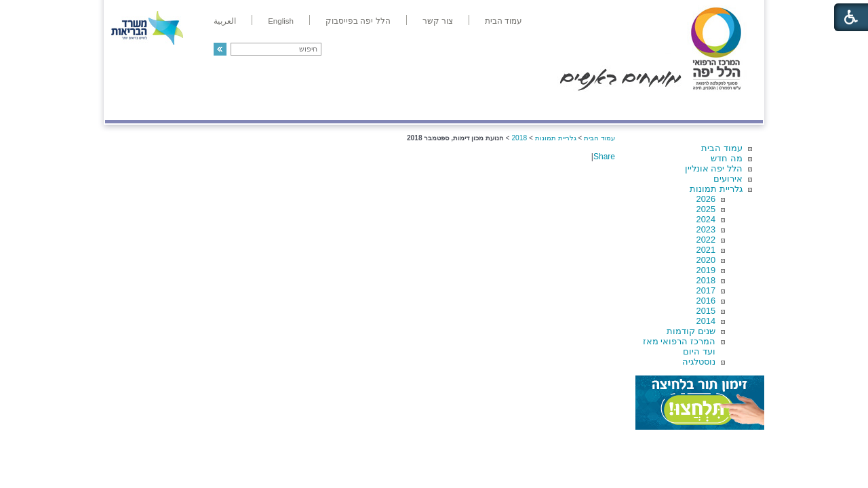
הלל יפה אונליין (714, 168)
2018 (706, 280)
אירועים (728, 179)
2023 (706, 229)
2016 (706, 301)
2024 (706, 219)
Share (604, 157)
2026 (706, 199)
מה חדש (727, 158)
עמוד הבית (722, 148)
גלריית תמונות (716, 189)
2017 (706, 290)
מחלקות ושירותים (642, 106)
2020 (706, 260)
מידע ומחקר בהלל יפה (388, 106)
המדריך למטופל (480, 106)
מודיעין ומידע (724, 106)
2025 (706, 209)
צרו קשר (127, 106)
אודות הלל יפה (559, 106)
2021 (706, 250)
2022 (706, 240)
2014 (706, 321)
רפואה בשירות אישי (286, 106)
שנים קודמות (691, 331)
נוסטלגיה (699, 362)
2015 (706, 311)
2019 (706, 270)
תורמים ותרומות (194, 106)
